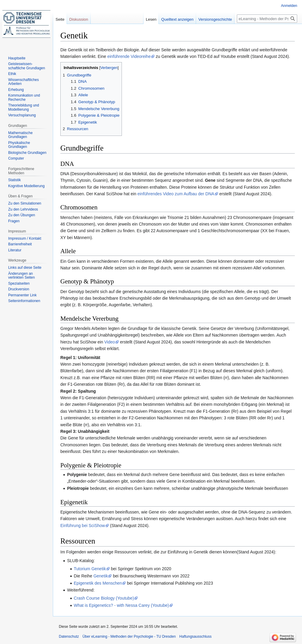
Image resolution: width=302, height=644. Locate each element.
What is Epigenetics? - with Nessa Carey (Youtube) (121, 605)
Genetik (101, 576)
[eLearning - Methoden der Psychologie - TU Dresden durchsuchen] (267, 19)
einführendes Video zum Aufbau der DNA (176, 194)
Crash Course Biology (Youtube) (104, 598)
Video (110, 342)
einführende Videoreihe (129, 56)
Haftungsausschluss (195, 637)
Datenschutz (69, 637)
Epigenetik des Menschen (98, 583)
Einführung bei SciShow (83, 526)
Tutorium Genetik (90, 569)
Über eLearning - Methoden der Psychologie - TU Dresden (129, 637)
